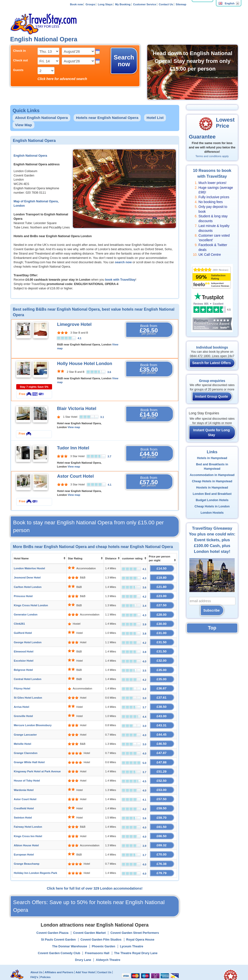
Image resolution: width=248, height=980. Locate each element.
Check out (20, 60)
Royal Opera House (140, 922)
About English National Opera (41, 118)
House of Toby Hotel (27, 768)
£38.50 (162, 698)
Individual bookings (212, 347)
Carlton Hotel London (28, 585)
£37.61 (162, 690)
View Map (23, 125)
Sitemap (181, 4)
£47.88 (162, 751)
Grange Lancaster (25, 725)
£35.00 (162, 664)
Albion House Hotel (26, 829)
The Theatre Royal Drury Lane (136, 935)
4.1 (79, 338)
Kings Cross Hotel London (31, 603)
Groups (90, 4)
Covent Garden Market (89, 915)
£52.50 (162, 768)
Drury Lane (83, 942)
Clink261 (19, 620)
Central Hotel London (28, 673)
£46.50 (162, 733)
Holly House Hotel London (85, 364)
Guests (18, 70)
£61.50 (162, 812)
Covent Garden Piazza (52, 915)
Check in (19, 51)
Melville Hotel (23, 733)
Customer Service (144, 4)
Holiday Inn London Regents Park (35, 855)
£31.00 (162, 629)
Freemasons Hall (97, 935)
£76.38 (162, 846)
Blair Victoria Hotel (77, 409)
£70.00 (162, 838)
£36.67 (162, 681)
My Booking (123, 4)
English (226, 3)
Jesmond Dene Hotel (27, 577)
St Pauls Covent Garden (58, 922)
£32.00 (162, 655)
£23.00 (162, 594)
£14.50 (162, 568)
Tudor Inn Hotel (73, 448)
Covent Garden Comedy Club (59, 935)
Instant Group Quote (211, 396)
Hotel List (155, 118)
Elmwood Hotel (24, 646)
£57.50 (162, 786)
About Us (37, 954)
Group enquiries (212, 381)
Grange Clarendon (26, 742)
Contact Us (166, 4)
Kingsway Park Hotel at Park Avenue (37, 760)
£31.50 (162, 638)
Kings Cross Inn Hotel (28, 820)
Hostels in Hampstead (212, 488)
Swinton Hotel (23, 803)
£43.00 (162, 707)
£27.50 (162, 603)
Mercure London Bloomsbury (33, 716)
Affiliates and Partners (59, 954)
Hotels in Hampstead (212, 458)
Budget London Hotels (212, 500)
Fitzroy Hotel (22, 681)
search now (123, 262)
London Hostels (212, 513)
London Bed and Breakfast (212, 494)
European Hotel (24, 838)
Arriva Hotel (21, 699)
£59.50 (162, 794)
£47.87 (162, 742)
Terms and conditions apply (212, 156)
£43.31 (162, 716)
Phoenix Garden (104, 929)
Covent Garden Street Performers (135, 915)
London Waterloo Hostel (29, 568)
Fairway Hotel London (28, 812)
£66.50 (162, 820)
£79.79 (162, 855)
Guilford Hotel (23, 629)
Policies (45, 959)
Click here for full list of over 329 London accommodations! (95, 870)
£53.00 (162, 777)
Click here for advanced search (62, 79)
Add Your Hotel (85, 954)
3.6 (109, 372)
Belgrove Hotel (23, 664)
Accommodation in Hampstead (212, 475)
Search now (124, 61)
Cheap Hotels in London (212, 506)
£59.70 (162, 803)
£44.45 (162, 725)
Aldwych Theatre (108, 942)
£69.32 (162, 829)
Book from (149, 330)
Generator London (26, 612)
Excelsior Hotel (24, 655)
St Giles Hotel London (28, 690)
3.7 (109, 456)
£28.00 (162, 611)
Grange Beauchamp (27, 847)
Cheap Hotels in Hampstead (212, 481)
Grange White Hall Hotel (29, 751)
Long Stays (105, 4)
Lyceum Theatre (132, 929)
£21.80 (162, 585)
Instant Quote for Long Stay (212, 432)
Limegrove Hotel (74, 324)
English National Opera (30, 156)
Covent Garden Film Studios (101, 922)
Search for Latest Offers (212, 363)
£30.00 (162, 620)
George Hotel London (28, 638)
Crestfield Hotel (24, 794)
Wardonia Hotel (24, 777)
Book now (76, 4)
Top (212, 628)
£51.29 (162, 759)
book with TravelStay (120, 280)
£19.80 (162, 577)
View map (74, 427)
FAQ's (34, 959)
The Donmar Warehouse (70, 929)
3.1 (102, 417)
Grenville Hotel (23, 707)
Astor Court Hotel (76, 476)
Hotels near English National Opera (107, 118)
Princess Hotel (23, 594)
